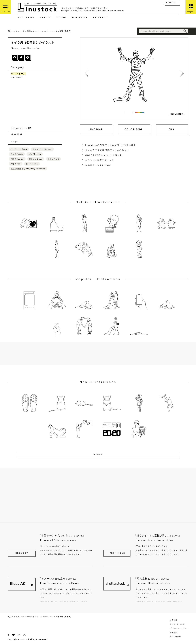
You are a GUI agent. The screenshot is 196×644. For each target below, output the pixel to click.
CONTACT (101, 18)
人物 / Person (35, 154)
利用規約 (173, 633)
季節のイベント (34, 31)
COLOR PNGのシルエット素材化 (104, 155)
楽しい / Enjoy (36, 159)
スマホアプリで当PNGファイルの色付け (107, 150)
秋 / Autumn (32, 164)
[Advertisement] (36, 103)
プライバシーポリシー (179, 628)
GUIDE (61, 18)
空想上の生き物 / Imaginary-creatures (28, 169)
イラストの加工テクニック (100, 160)
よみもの (173, 620)
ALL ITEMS (26, 18)
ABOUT (46, 18)
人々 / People (17, 154)
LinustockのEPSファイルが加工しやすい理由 (111, 145)
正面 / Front (53, 159)
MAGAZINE (80, 18)
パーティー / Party (19, 149)
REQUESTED (177, 114)
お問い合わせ (175, 637)
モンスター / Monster (42, 149)
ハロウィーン (48, 31)
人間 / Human (17, 159)
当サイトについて (177, 624)
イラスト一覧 (19, 31)
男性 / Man (16, 164)
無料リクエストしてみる (98, 165)
